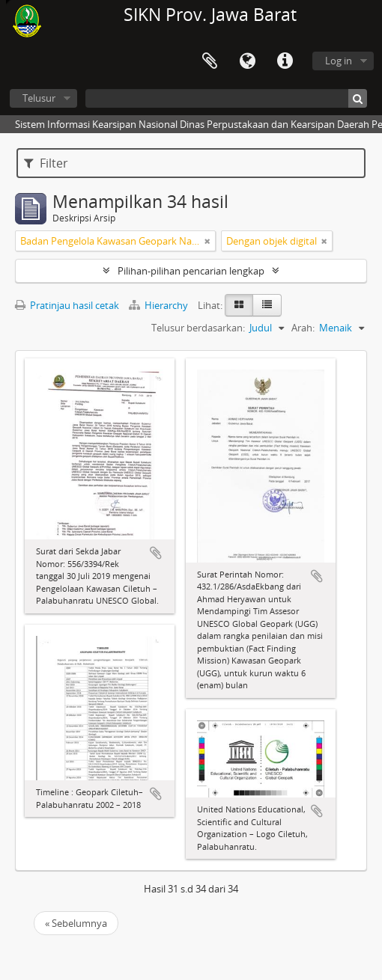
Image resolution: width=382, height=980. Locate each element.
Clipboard (210, 61)
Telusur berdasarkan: (198, 328)
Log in (339, 61)
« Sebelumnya (76, 923)
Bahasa (247, 61)
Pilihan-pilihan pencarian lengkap (191, 271)
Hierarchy (160, 305)
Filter (46, 163)
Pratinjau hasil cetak (67, 305)
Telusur (39, 98)
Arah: (303, 328)
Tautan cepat (285, 61)
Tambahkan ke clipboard (156, 553)
